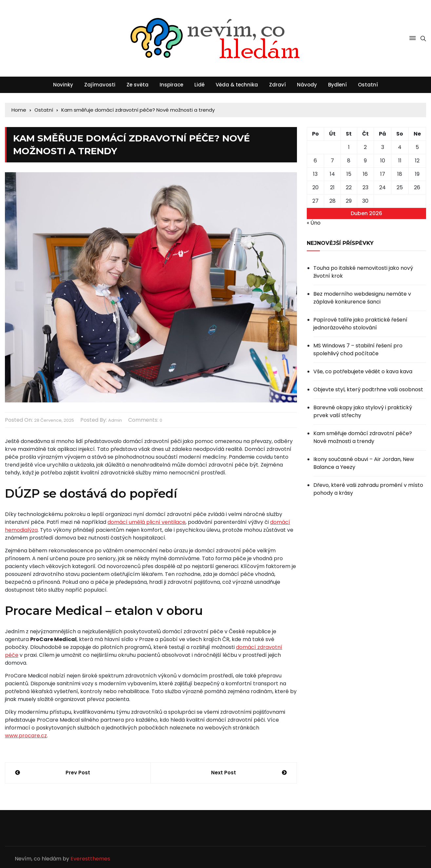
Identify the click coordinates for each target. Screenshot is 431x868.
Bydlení (337, 85)
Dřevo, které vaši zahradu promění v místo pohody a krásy (368, 489)
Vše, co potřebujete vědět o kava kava (363, 371)
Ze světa (137, 85)
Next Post (224, 773)
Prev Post (78, 773)
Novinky (63, 85)
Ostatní (368, 85)
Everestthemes (90, 859)
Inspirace (171, 85)
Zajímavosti (100, 85)
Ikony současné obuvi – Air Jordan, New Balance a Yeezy (364, 463)
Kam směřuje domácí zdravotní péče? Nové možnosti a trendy (363, 437)
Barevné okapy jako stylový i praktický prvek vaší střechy (363, 411)
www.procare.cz (26, 736)
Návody (307, 85)
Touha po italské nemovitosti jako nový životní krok (363, 272)
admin (115, 420)
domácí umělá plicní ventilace (147, 522)
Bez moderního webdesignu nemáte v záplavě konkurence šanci (362, 298)
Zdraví (277, 85)
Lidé (199, 85)
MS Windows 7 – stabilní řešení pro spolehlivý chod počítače (358, 350)
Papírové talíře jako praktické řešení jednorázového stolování (360, 324)
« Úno (314, 223)
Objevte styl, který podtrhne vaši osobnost (368, 389)
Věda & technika (237, 85)
